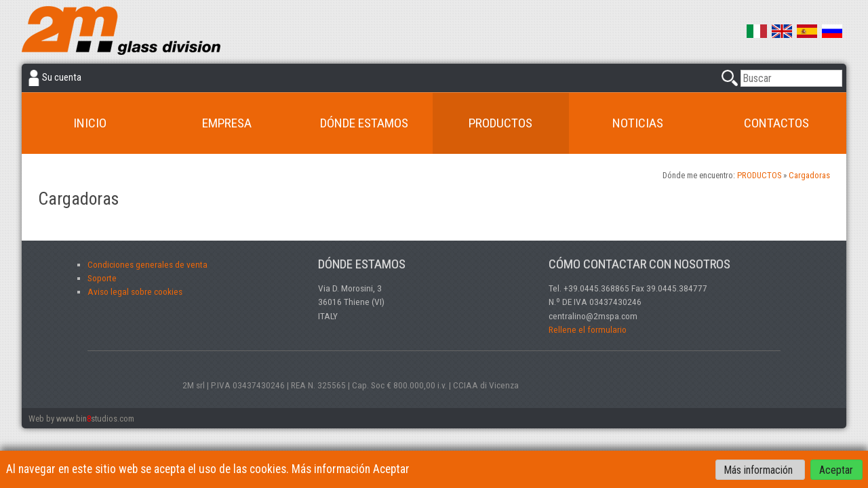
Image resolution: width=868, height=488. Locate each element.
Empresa (227, 123)
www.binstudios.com (95, 419)
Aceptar (836, 469)
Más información (760, 469)
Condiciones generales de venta (147, 264)
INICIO (90, 123)
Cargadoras (809, 175)
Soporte (102, 278)
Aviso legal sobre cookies (135, 291)
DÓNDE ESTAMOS (364, 123)
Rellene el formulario (588, 329)
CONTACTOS (776, 123)
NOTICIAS (638, 123)
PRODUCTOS (500, 123)
